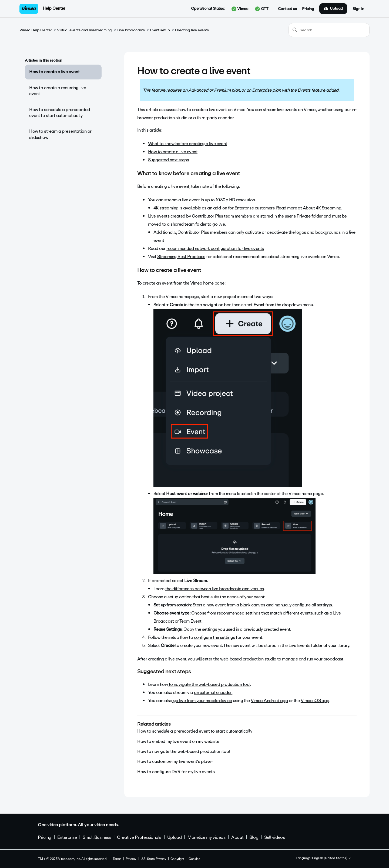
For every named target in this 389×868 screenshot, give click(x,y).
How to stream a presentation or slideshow (60, 134)
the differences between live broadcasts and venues (215, 589)
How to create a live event (54, 72)
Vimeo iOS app (315, 701)
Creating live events (192, 30)
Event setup (160, 30)
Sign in (358, 9)
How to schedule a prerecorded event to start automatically (60, 113)
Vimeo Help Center (36, 30)
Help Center (54, 8)
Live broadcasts (131, 30)
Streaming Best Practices (181, 257)
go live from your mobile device (202, 701)
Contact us (287, 9)
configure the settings (214, 637)
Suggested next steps (168, 160)
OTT (262, 9)
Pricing (308, 9)
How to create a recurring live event (58, 91)
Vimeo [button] (240, 9)
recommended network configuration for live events (215, 248)
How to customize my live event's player (175, 761)
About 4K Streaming (322, 208)
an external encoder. (213, 692)
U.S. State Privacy (153, 859)
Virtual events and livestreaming (84, 30)
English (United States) (332, 858)
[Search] (329, 30)
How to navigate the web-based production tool (184, 751)
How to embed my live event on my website (178, 741)
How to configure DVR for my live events (176, 772)
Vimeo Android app (269, 701)
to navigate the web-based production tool (209, 684)
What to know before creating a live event (188, 144)
